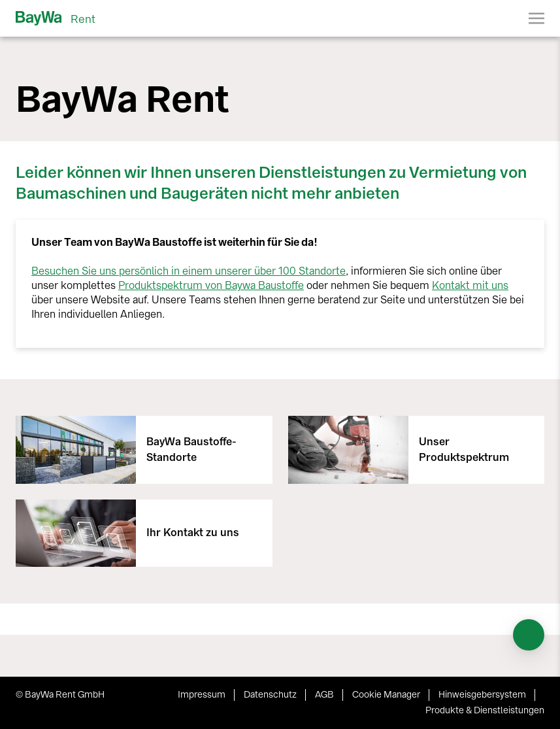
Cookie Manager (386, 695)
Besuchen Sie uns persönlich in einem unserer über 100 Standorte (189, 271)
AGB (324, 695)
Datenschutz (270, 695)
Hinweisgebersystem (482, 695)
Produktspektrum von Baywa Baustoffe (211, 285)
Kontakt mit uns (470, 285)
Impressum (202, 695)
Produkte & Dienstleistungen (485, 710)
